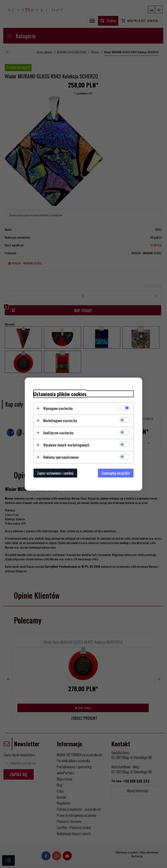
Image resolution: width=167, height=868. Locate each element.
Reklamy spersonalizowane (61, 457)
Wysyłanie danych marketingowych (66, 445)
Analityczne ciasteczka (58, 433)
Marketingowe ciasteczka (60, 420)
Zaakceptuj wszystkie (116, 473)
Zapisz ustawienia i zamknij (55, 473)
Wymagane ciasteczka (58, 408)
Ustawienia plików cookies (60, 394)
